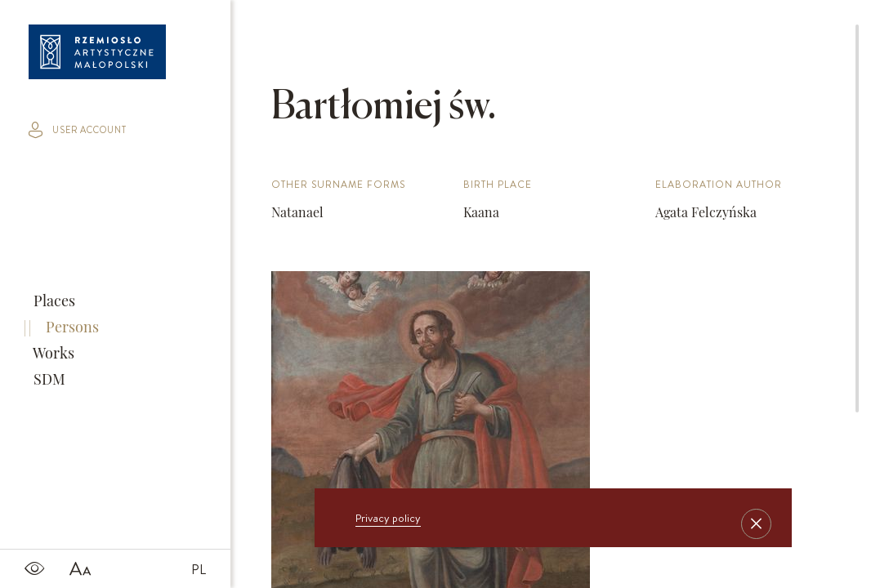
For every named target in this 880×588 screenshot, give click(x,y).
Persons (71, 327)
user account (78, 130)
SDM (48, 379)
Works (52, 353)
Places (53, 301)
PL (199, 569)
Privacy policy (388, 518)
